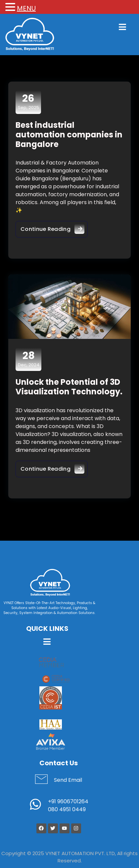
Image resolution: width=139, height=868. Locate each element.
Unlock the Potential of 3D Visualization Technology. (69, 387)
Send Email (68, 780)
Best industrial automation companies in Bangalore (69, 135)
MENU (26, 8)
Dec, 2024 (29, 359)
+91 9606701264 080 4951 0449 (68, 805)
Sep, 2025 (28, 102)
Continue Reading (54, 227)
